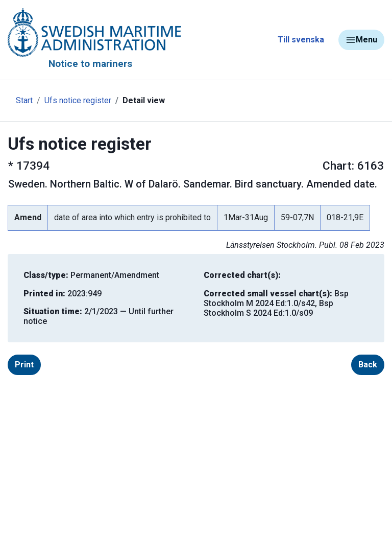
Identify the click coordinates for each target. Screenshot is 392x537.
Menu (361, 40)
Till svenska (301, 40)
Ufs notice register (78, 100)
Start (24, 100)
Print (24, 365)
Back (368, 365)
